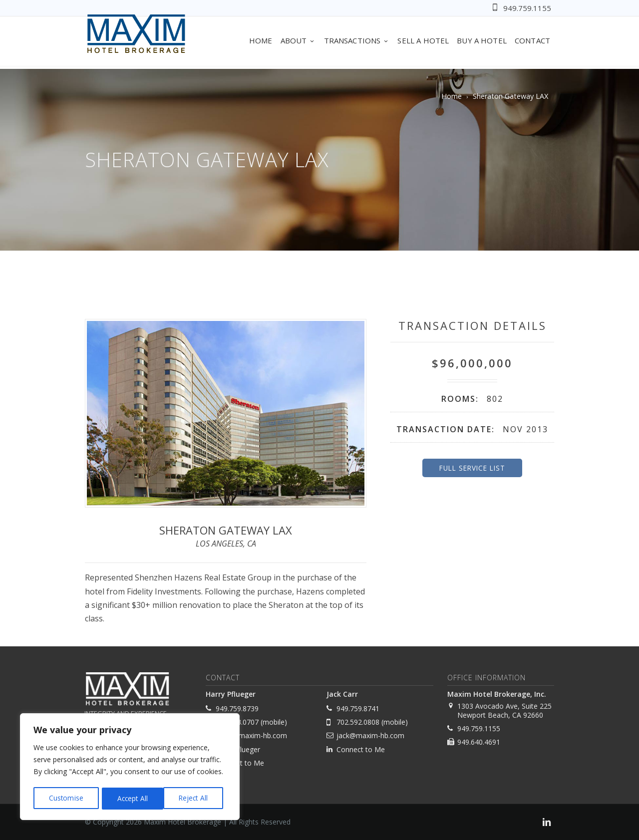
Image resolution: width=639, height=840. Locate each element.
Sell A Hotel (423, 40)
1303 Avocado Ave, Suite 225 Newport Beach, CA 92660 (504, 710)
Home (261, 40)
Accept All (196, 798)
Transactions (357, 40)
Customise (65, 798)
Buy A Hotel (482, 40)
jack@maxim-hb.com (370, 735)
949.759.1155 (527, 8)
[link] (547, 823)
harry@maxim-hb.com (251, 735)
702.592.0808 (358, 722)
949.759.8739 (237, 708)
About (298, 40)
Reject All (131, 798)
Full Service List (472, 468)
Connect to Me (240, 763)
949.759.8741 (358, 708)
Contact (532, 40)
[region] (130, 768)
